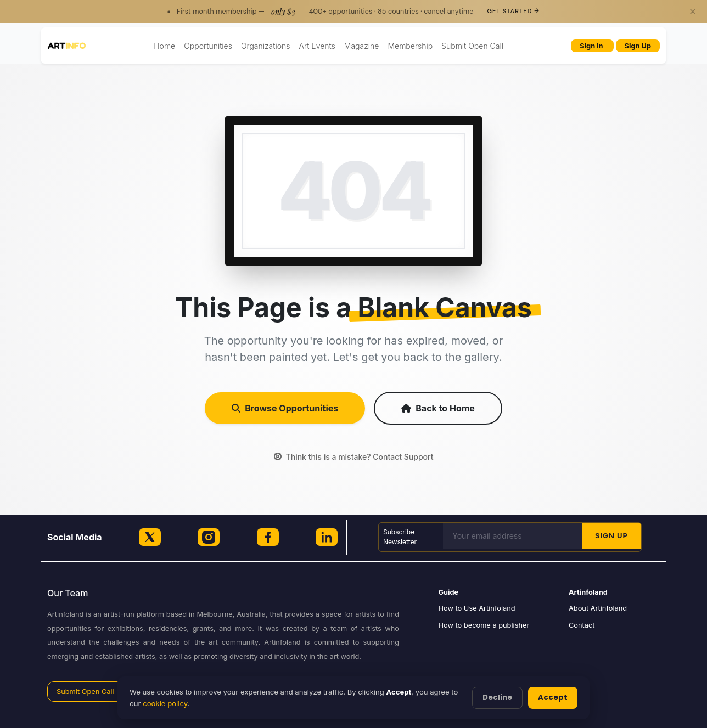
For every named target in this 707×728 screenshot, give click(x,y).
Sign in (592, 46)
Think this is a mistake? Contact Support (354, 457)
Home (164, 46)
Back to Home (438, 408)
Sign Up (638, 46)
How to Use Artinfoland (477, 608)
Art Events (317, 46)
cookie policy (165, 703)
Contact (582, 625)
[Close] (693, 12)
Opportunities (208, 46)
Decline (497, 698)
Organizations (266, 46)
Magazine (362, 46)
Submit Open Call (472, 46)
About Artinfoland (598, 608)
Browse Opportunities (285, 408)
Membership (410, 46)
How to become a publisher (484, 625)
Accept (553, 698)
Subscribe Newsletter (400, 537)
